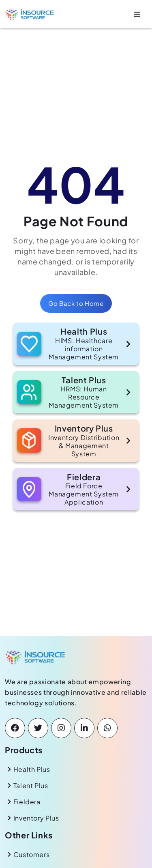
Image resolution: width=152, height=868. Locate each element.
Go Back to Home (76, 303)
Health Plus (32, 769)
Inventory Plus (36, 818)
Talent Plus (31, 785)
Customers (32, 854)
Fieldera (27, 802)
